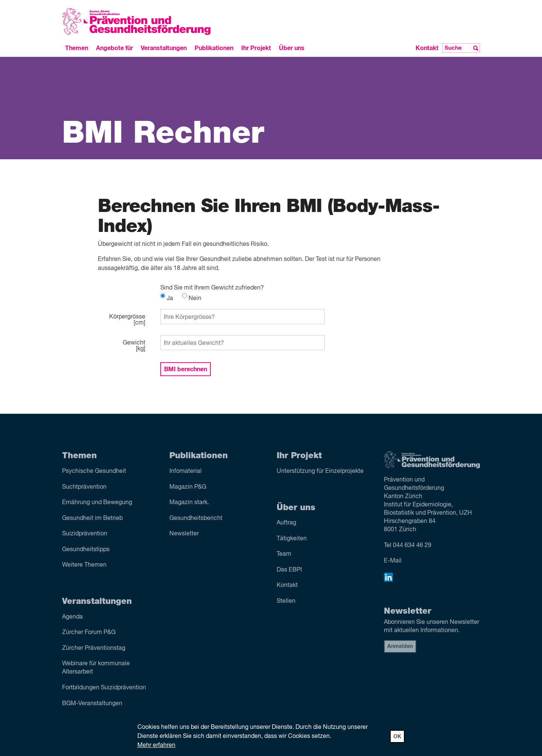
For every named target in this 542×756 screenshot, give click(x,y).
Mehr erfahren (156, 745)
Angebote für (114, 48)
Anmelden (400, 646)
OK (397, 737)
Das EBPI (289, 570)
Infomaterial (186, 471)
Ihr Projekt (256, 48)
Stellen (286, 601)
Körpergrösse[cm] (127, 320)
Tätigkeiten (292, 539)
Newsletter (184, 534)
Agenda (72, 617)
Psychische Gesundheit (94, 471)
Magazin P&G (188, 487)
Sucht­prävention (84, 487)
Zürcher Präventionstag (94, 648)
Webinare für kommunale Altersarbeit (96, 668)
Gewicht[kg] (134, 346)
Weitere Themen (84, 565)
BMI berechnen (186, 369)
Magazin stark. (189, 503)
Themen (77, 48)
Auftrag (286, 523)
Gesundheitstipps (86, 550)
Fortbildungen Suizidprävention (104, 688)
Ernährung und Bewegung (97, 503)
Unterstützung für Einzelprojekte (320, 471)
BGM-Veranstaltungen (92, 704)
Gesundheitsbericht (196, 518)
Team (284, 554)
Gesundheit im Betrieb (92, 518)
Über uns (292, 48)
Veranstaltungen (164, 48)
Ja (167, 299)
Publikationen (214, 48)
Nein (192, 299)
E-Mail (393, 561)
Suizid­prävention (85, 534)
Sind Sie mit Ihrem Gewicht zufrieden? (212, 288)
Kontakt (427, 48)
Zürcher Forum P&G (89, 633)
